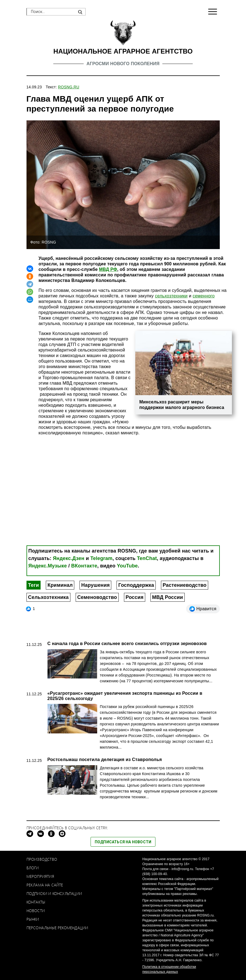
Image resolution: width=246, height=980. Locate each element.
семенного (204, 296)
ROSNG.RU (69, 87)
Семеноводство (97, 597)
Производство (42, 859)
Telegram (101, 558)
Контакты (36, 902)
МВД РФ (108, 269)
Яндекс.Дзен (68, 558)
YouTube (127, 566)
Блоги (33, 868)
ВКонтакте (84, 566)
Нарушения (95, 585)
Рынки (33, 919)
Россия (135, 597)
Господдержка (136, 585)
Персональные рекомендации (57, 928)
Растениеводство (185, 585)
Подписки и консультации (54, 893)
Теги (34, 585)
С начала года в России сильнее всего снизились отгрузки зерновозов (127, 644)
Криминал (60, 585)
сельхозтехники (171, 296)
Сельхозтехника (48, 597)
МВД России (168, 597)
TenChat (147, 558)
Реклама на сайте (45, 885)
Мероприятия (40, 876)
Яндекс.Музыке (48, 566)
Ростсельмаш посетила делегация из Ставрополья (105, 760)
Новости (36, 911)
